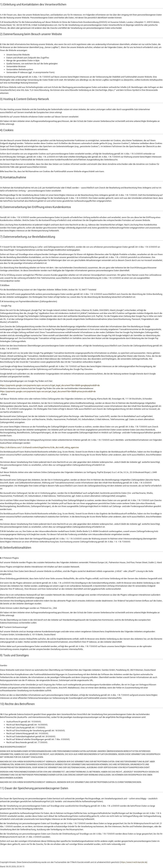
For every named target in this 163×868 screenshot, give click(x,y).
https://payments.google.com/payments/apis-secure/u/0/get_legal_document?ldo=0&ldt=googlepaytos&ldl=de (50, 385)
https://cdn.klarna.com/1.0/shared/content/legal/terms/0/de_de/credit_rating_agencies (39, 447)
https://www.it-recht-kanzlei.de (134, 862)
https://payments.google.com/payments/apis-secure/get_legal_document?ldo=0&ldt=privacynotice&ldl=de (48, 391)
